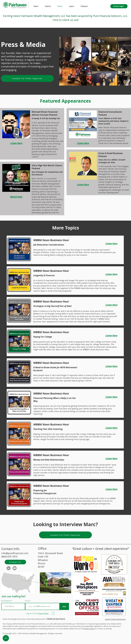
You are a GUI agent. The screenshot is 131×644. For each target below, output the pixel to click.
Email (28, 601)
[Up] (6, 638)
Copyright (8, 633)
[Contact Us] (15, 562)
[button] (72, 6)
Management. (42, 633)
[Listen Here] (16, 143)
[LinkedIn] (9, 568)
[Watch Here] (16, 197)
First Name (6, 601)
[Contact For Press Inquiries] (27, 78)
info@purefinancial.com (15, 553)
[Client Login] (119, 6)
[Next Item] (126, 61)
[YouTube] (15, 568)
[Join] (64, 606)
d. (62, 633)
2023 (20, 633)
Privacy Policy (89, 629)
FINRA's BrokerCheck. (56, 619)
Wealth (33, 633)
